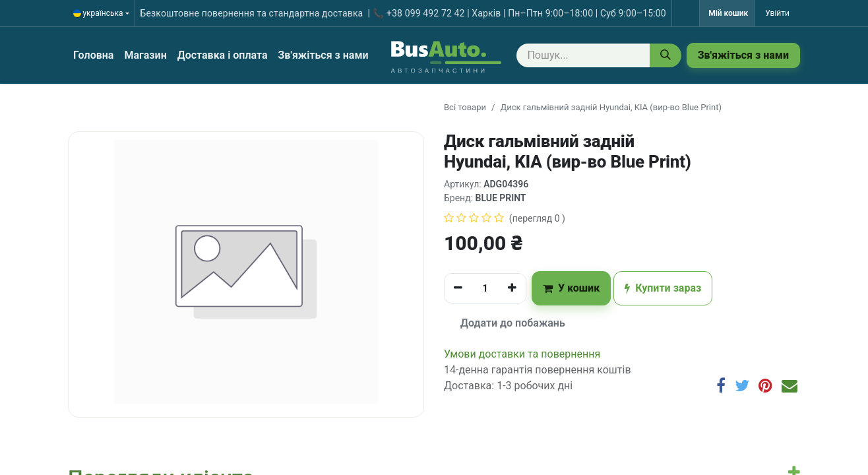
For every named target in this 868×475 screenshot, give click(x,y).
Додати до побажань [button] (505, 323)
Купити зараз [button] (663, 288)
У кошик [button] (571, 288)
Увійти (777, 13)
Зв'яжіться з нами (743, 55)
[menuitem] (93, 55)
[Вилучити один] (458, 288)
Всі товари (465, 107)
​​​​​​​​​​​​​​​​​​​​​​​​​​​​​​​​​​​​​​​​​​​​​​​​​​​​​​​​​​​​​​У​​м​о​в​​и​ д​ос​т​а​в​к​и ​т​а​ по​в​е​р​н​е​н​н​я (522, 354)
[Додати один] (512, 288)
